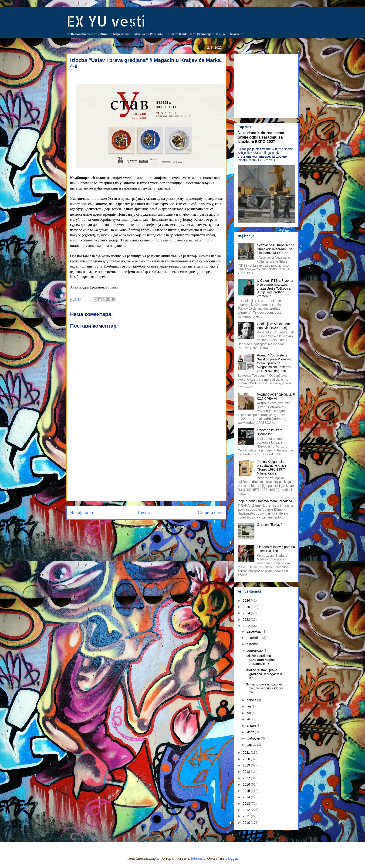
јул (249, 706)
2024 (247, 613)
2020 (247, 759)
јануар (252, 745)
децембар (254, 631)
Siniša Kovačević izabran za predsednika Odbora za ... (265, 688)
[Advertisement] (146, 468)
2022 (247, 626)
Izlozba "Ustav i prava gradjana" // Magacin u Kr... (264, 674)
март (251, 732)
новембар (254, 638)
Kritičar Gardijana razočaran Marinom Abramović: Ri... (262, 660)
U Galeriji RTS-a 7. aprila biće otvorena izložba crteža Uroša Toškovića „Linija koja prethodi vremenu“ (275, 288)
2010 (247, 823)
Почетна (145, 513)
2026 (247, 600)
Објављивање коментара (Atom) (160, 527)
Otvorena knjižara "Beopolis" (270, 432)
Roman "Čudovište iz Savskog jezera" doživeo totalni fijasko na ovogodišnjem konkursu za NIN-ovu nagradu (275, 363)
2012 (247, 810)
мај (249, 719)
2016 (247, 784)
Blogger (231, 858)
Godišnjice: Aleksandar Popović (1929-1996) (274, 326)
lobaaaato (198, 858)
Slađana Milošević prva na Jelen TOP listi (276, 549)
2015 (247, 791)
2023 (247, 620)
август (252, 700)
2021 (247, 753)
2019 (247, 765)
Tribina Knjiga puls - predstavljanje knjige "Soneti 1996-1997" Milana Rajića (272, 468)
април (252, 726)
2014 (247, 797)
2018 (247, 772)
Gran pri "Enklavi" (270, 525)
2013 (247, 804)
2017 (247, 778)
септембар (255, 651)
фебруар (254, 738)
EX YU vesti (106, 21)
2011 (247, 816)
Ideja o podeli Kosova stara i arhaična (265, 501)
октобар (253, 644)
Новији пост (82, 513)
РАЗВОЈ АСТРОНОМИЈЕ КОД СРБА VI (276, 397)
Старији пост (210, 513)
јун (249, 713)
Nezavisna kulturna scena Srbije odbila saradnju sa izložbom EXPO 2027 (261, 137)
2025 (247, 607)
